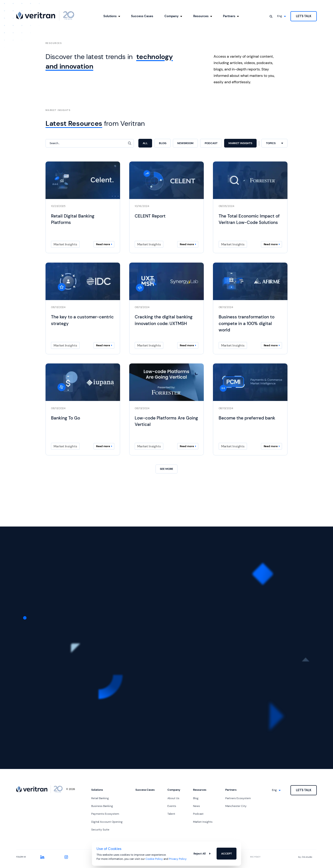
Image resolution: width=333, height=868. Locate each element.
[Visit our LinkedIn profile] (42, 857)
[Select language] (282, 16)
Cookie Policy (154, 859)
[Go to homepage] (45, 16)
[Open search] (271, 16)
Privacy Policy (178, 859)
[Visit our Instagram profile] (66, 857)
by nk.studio (305, 857)
